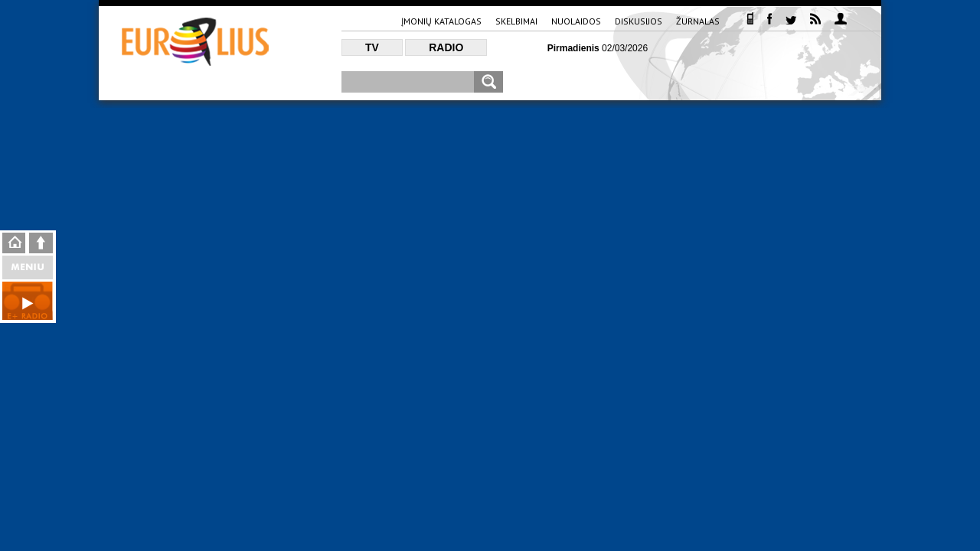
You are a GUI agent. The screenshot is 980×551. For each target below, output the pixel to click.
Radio (446, 47)
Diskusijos (639, 21)
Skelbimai (516, 21)
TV (372, 47)
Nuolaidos (576, 21)
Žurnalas (698, 21)
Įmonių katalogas (441, 21)
